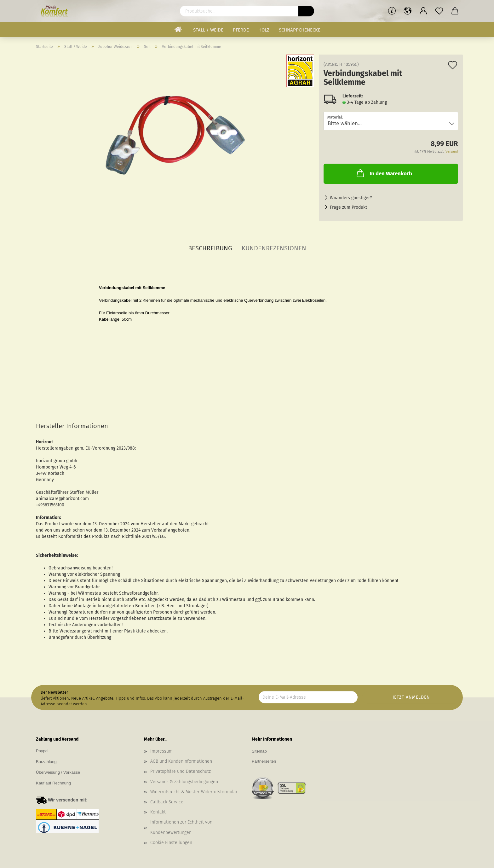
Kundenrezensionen (274, 248)
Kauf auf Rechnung (53, 783)
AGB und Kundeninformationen (181, 761)
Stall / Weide (208, 30)
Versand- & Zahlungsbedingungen (184, 782)
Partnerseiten (264, 761)
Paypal (42, 751)
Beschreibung (210, 248)
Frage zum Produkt (348, 207)
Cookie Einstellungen (171, 843)
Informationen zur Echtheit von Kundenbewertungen (181, 827)
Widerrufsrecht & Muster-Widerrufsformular (194, 792)
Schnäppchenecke (300, 30)
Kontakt (158, 812)
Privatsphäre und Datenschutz (181, 771)
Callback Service (167, 802)
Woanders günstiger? (351, 198)
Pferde (241, 30)
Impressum (161, 751)
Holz (264, 30)
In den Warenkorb (384, 173)
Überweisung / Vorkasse (58, 772)
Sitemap (259, 751)
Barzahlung (46, 762)
